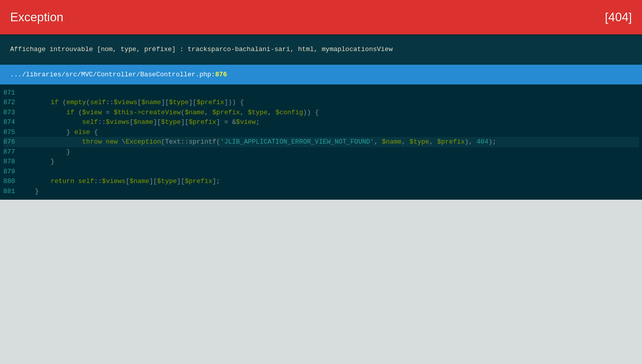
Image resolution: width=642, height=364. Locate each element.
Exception (37, 17)
